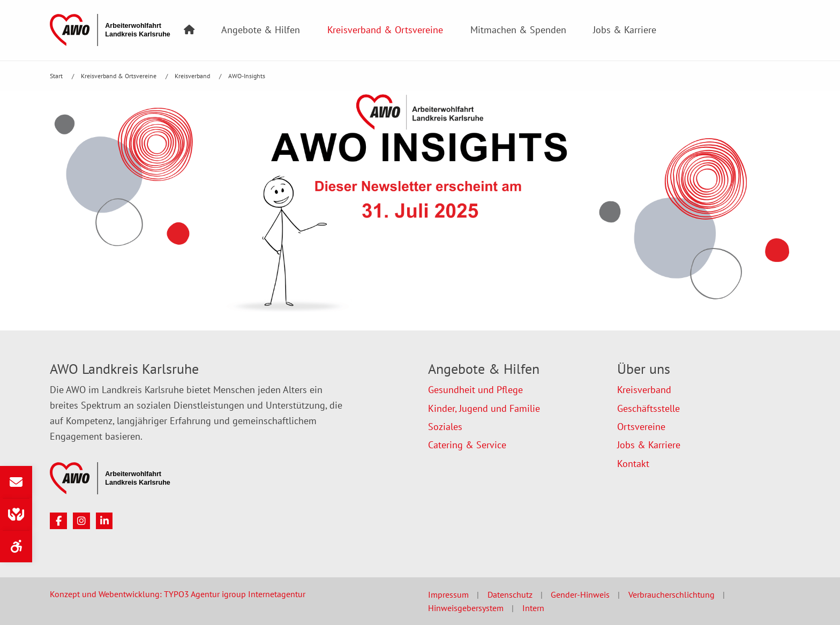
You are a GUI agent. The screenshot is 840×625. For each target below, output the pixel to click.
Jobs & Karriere (625, 30)
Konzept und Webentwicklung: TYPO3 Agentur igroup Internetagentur (178, 594)
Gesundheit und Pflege (475, 390)
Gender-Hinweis (580, 594)
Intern (533, 608)
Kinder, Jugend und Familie (484, 408)
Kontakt (633, 464)
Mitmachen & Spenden (518, 30)
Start (57, 76)
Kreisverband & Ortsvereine (385, 30)
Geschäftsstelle (648, 408)
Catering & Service (467, 445)
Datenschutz (510, 594)
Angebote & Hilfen (261, 30)
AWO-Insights (247, 76)
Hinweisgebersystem (466, 608)
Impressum (448, 594)
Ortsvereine (641, 427)
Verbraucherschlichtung (672, 594)
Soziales (445, 427)
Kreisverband (193, 76)
